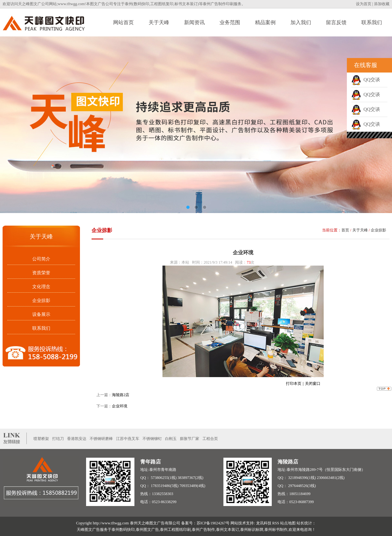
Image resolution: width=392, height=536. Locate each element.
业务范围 (230, 22)
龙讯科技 (264, 523)
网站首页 (123, 22)
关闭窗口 (313, 384)
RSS (276, 523)
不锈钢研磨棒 (101, 439)
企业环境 (120, 406)
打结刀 (58, 439)
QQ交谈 (366, 80)
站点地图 (288, 523)
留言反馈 (336, 22)
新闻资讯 (194, 22)
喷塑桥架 (41, 439)
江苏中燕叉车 (128, 439)
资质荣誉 (41, 273)
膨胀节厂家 (190, 439)
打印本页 (294, 384)
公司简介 (41, 259)
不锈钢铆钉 (152, 439)
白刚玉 (171, 439)
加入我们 (301, 22)
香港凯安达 (77, 439)
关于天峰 (159, 22)
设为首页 (364, 4)
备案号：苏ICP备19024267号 (206, 523)
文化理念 (41, 287)
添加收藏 (382, 4)
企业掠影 (41, 301)
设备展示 (41, 314)
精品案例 (265, 22)
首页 (345, 230)
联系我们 (372, 22)
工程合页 (210, 439)
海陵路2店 (121, 395)
